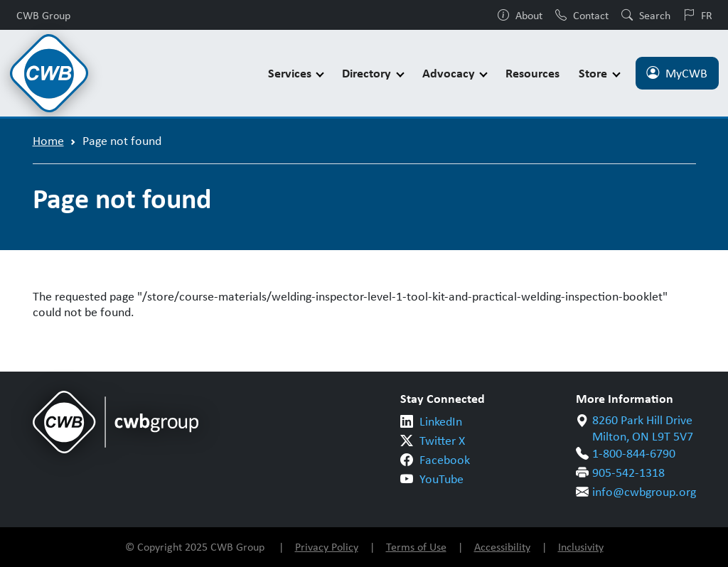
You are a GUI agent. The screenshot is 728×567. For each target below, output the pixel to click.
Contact (582, 15)
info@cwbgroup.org (644, 492)
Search (646, 15)
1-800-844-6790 (634, 453)
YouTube (441, 479)
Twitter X (442, 441)
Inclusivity (581, 547)
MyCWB (677, 73)
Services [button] (291, 73)
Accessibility (502, 547)
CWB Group (43, 15)
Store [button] (594, 73)
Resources (532, 73)
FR (698, 15)
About (520, 15)
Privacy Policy (327, 547)
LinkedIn (441, 421)
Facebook (445, 460)
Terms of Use (416, 547)
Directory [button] (368, 73)
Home (48, 141)
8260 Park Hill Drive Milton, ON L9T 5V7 (643, 428)
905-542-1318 (628, 472)
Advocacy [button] (450, 73)
